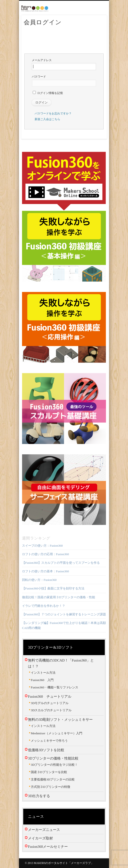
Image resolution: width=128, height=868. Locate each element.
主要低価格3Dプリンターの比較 (53, 779)
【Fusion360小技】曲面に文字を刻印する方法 (53, 588)
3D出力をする (39, 796)
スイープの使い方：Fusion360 (42, 546)
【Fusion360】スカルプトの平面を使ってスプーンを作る (61, 563)
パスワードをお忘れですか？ (53, 113)
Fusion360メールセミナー (48, 847)
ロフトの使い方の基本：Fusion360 (46, 571)
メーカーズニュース (44, 830)
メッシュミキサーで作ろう (49, 741)
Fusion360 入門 (42, 680)
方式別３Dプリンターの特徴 (50, 787)
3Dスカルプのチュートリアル (51, 710)
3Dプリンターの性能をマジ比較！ (54, 765)
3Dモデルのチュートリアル (50, 703)
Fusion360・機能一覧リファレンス (55, 687)
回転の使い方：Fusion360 (39, 580)
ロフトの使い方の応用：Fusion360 (46, 554)
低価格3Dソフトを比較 (46, 750)
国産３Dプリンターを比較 (49, 772)
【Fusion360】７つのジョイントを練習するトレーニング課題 (64, 614)
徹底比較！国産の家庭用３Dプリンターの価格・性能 (59, 597)
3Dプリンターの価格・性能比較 (53, 758)
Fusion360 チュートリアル (50, 696)
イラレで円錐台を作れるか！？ (44, 606)
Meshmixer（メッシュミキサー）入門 (57, 733)
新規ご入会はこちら (47, 119)
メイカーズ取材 (40, 838)
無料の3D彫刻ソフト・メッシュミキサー (60, 720)
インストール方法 (43, 673)
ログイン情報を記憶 (48, 93)
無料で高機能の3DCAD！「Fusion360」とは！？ (61, 663)
